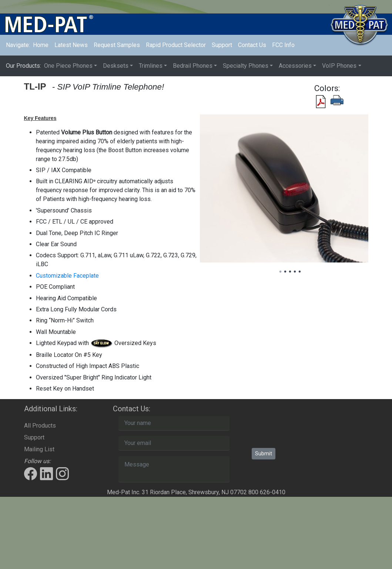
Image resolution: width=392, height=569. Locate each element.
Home (42, 45)
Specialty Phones (246, 66)
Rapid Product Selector (176, 45)
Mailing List (39, 449)
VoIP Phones (339, 66)
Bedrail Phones (193, 66)
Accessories (295, 66)
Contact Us (252, 45)
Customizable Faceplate (67, 276)
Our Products (24, 66)
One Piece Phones (68, 66)
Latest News (71, 45)
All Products (40, 426)
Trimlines (151, 66)
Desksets (116, 66)
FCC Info (283, 45)
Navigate (18, 45)
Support (222, 45)
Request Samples (117, 45)
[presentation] (308, 431)
